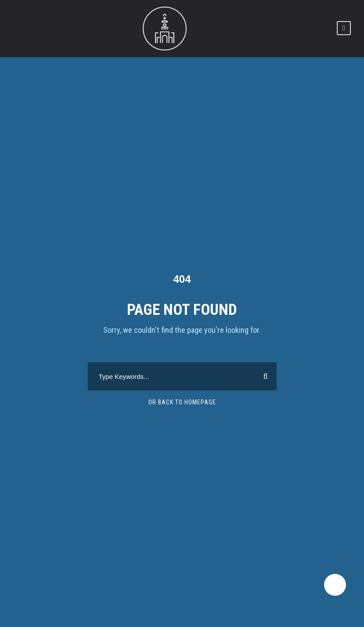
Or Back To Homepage (182, 402)
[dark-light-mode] (335, 585)
